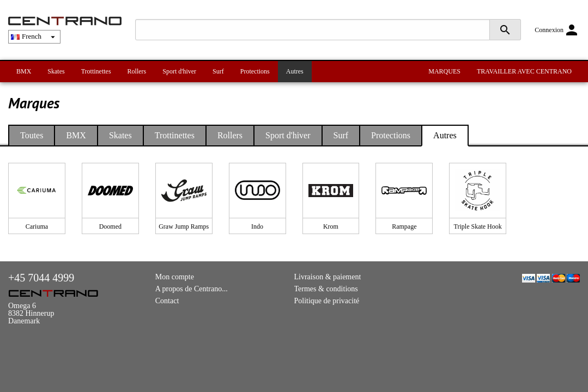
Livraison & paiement (328, 277)
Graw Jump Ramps (184, 226)
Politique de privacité (327, 301)
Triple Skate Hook (478, 226)
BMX (24, 71)
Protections (255, 71)
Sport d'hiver (179, 71)
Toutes (32, 135)
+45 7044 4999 (41, 278)
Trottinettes (96, 71)
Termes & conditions (326, 289)
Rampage (404, 226)
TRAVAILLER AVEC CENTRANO (524, 71)
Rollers (137, 71)
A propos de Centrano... (192, 289)
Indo (257, 226)
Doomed (110, 226)
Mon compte (175, 277)
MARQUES (444, 71)
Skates (56, 71)
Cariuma (37, 226)
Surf (218, 71)
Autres (295, 71)
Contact (167, 301)
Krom (331, 226)
